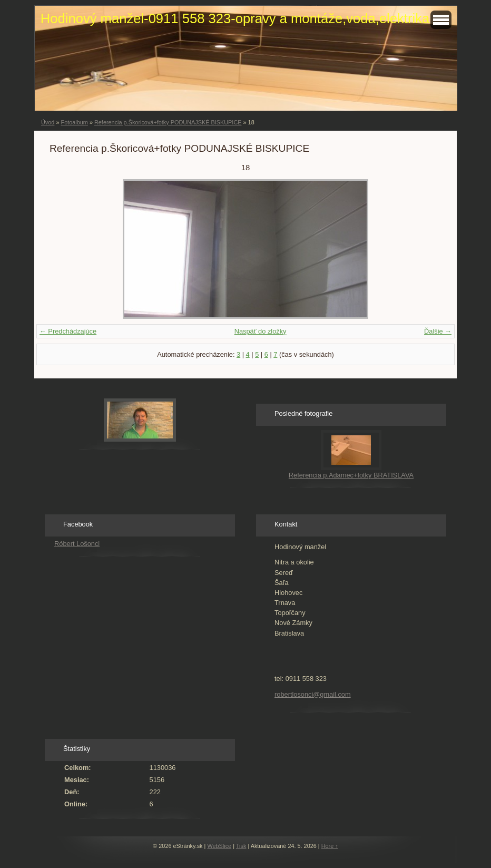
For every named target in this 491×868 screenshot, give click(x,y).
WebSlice (219, 846)
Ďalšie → (438, 331)
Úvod (48, 122)
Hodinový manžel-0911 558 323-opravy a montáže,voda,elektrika (235, 18)
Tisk (241, 846)
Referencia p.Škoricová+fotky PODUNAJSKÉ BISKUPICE (168, 122)
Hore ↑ (330, 846)
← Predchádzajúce (68, 331)
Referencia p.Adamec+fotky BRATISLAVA (351, 475)
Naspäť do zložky (261, 331)
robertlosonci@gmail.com (313, 694)
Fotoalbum (74, 122)
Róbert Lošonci (77, 544)
